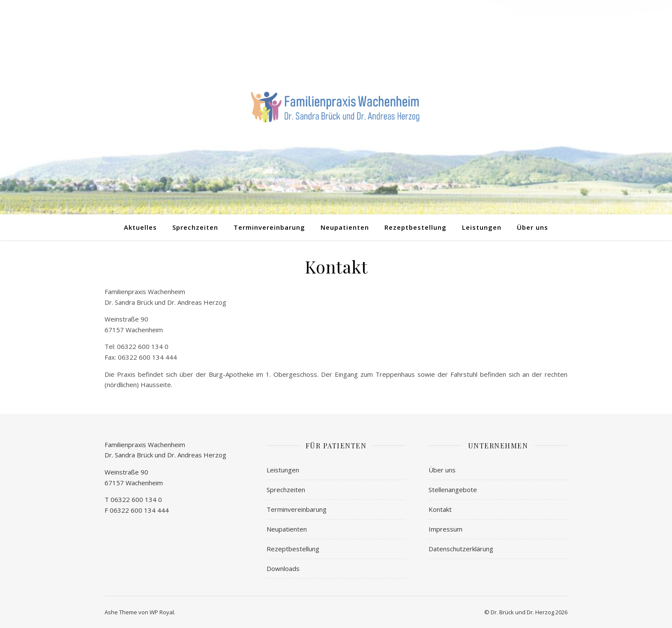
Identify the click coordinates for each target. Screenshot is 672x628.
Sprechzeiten (195, 227)
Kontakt (440, 509)
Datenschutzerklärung (461, 549)
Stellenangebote (453, 490)
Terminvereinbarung (269, 227)
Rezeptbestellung (415, 227)
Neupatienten (345, 227)
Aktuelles (140, 227)
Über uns (532, 227)
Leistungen (482, 227)
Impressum (445, 529)
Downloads (283, 568)
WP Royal (162, 612)
